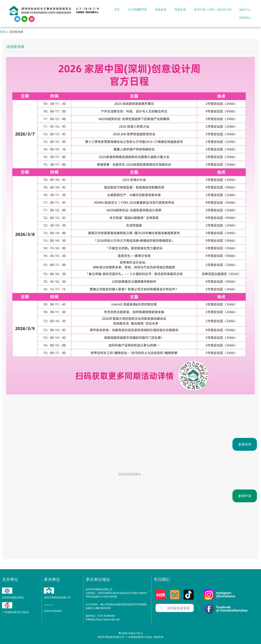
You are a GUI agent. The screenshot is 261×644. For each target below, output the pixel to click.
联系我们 (245, 18)
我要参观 (161, 10)
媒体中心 (245, 10)
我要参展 (180, 10)
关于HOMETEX (137, 10)
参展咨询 (245, 444)
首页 (117, 10)
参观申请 (245, 496)
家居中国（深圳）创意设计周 (213, 10)
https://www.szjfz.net (108, 620)
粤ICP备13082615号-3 (131, 633)
